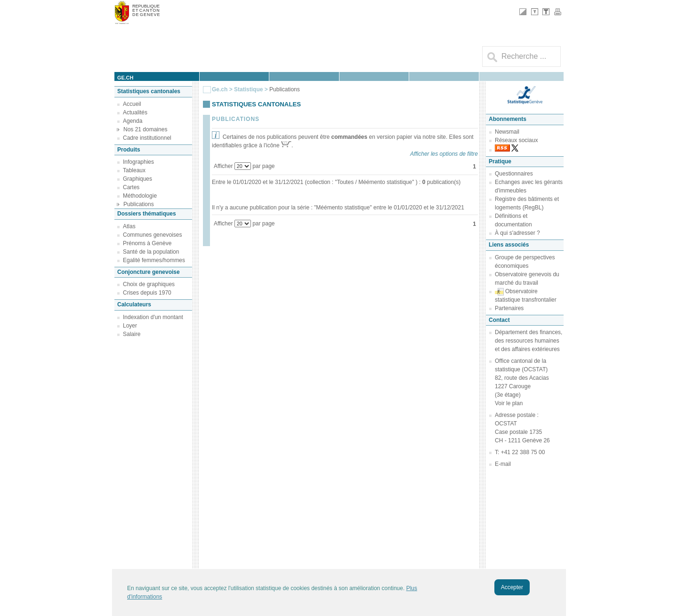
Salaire (132, 334)
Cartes (131, 187)
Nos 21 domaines (145, 129)
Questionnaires (514, 174)
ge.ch (125, 78)
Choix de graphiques (149, 284)
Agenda (133, 121)
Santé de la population (151, 252)
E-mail (503, 464)
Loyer (130, 326)
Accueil (132, 104)
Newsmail (507, 132)
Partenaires (509, 308)
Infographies (138, 162)
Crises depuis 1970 (147, 293)
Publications (139, 204)
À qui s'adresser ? (517, 233)
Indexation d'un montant (153, 317)
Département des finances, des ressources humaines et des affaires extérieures (529, 341)
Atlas (129, 226)
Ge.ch (220, 89)
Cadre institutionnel (147, 138)
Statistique (248, 89)
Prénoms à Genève (147, 243)
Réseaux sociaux (516, 140)
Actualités (135, 112)
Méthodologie (140, 196)
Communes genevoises (152, 235)
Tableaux (134, 170)
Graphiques (137, 179)
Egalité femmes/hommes (154, 260)
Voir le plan (509, 403)
